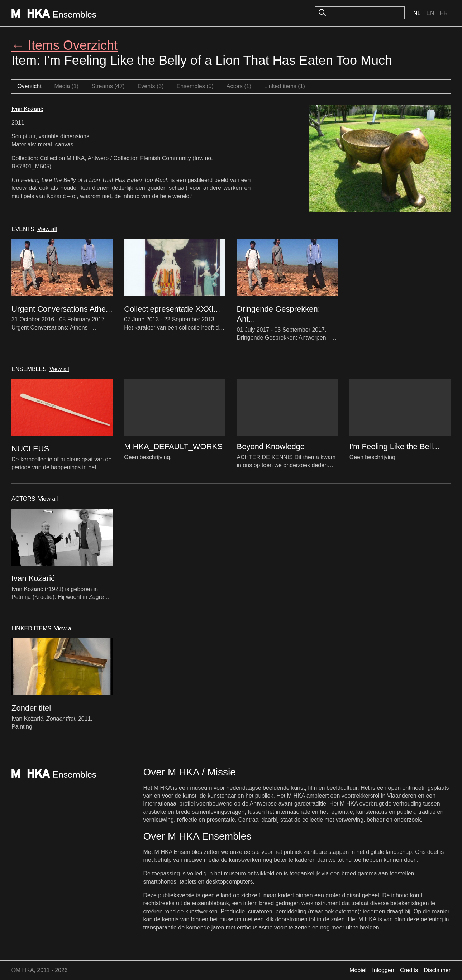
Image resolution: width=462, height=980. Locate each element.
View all (47, 229)
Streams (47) (108, 86)
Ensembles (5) (195, 86)
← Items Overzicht (65, 45)
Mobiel (358, 970)
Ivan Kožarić (27, 109)
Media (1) (67, 86)
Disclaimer (437, 970)
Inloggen (383, 970)
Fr (444, 13)
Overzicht (29, 86)
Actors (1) (239, 86)
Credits (409, 970)
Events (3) (151, 86)
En (430, 13)
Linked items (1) (285, 86)
